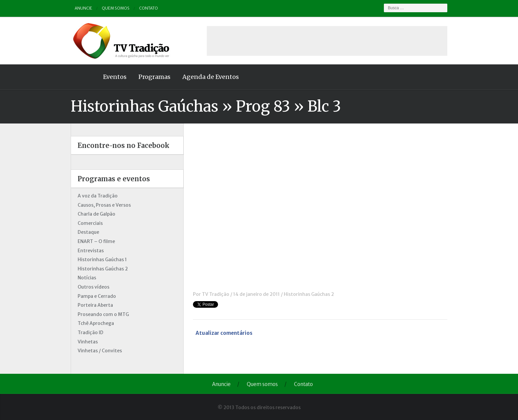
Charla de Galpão (96, 214)
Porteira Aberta (95, 305)
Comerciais (90, 223)
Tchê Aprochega (96, 323)
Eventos (115, 77)
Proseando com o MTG (103, 314)
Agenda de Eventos (211, 77)
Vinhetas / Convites (100, 351)
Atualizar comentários (224, 333)
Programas (154, 77)
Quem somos (116, 8)
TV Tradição (216, 294)
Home (84, 77)
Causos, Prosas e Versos (104, 205)
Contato (148, 8)
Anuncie (83, 8)
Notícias (87, 278)
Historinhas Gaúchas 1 (102, 260)
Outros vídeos (93, 287)
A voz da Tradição (98, 196)
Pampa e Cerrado (97, 296)
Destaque (88, 232)
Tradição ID (91, 332)
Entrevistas (91, 251)
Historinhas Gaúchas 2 (309, 294)
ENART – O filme (96, 241)
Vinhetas (88, 342)
